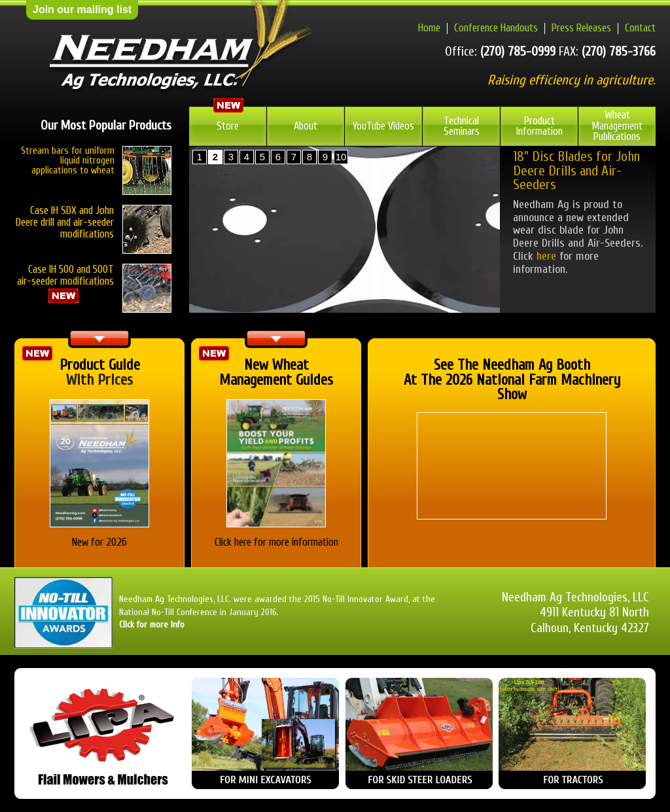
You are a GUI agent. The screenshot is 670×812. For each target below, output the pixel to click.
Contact (640, 28)
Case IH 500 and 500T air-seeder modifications (94, 284)
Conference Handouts (496, 28)
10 (341, 157)
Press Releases (581, 28)
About (306, 126)
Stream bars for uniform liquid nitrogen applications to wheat (68, 161)
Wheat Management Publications (617, 126)
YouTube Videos (383, 126)
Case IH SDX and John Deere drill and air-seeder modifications (65, 222)
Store (228, 126)
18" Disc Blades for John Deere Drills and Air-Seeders (576, 171)
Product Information (539, 126)
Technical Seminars (462, 126)
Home (429, 28)
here (546, 256)
